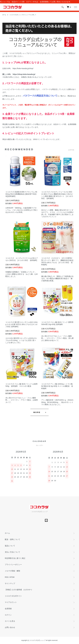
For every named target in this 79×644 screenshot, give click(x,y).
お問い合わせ (10, 627)
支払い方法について (12, 552)
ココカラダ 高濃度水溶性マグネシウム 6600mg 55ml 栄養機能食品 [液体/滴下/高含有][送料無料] (21, 194)
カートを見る (10, 621)
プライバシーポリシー (13, 565)
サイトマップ (10, 583)
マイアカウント (11, 602)
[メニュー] (75, 7)
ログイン (8, 615)
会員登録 (8, 609)
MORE (37, 412)
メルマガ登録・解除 (12, 571)
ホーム (4, 15)
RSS (7, 577)
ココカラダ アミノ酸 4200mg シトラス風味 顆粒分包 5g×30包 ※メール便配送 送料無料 (57, 386)
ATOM (12, 577)
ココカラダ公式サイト (13, 596)
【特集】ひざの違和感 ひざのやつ (18, 590)
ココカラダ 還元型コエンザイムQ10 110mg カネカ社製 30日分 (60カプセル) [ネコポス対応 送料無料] (22, 324)
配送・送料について (12, 539)
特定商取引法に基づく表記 (15, 558)
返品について (10, 546)
